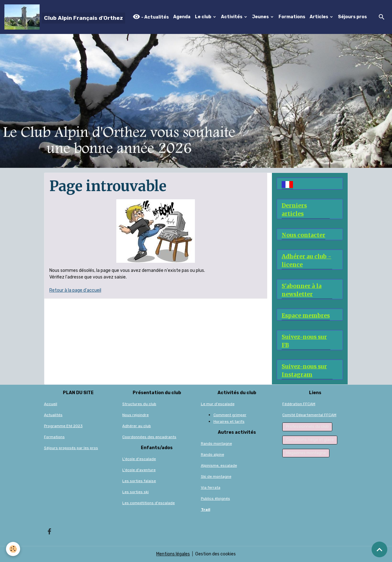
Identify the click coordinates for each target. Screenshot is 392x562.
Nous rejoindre (135, 415)
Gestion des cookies (215, 554)
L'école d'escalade (139, 459)
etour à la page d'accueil (77, 290)
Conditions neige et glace (310, 440)
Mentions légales (173, 554)
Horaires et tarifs (229, 422)
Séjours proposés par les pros (71, 448)
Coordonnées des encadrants (149, 437)
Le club (204, 17)
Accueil (51, 404)
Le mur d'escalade (218, 404)
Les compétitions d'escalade (149, 503)
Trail (206, 510)
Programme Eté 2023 (63, 426)
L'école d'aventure (139, 470)
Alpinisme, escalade (219, 466)
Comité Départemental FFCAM (309, 415)
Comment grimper (230, 415)
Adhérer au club (137, 426)
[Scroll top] (379, 549)
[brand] (65, 17)
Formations (292, 17)
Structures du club (139, 404)
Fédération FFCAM (299, 404)
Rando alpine (213, 455)
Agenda (182, 17)
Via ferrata (211, 488)
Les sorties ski (135, 492)
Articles (319, 17)
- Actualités (151, 17)
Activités (232, 17)
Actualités (53, 415)
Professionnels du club (307, 427)
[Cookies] (13, 549)
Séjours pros (352, 17)
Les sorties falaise (139, 481)
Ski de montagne (216, 477)
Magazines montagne (306, 453)
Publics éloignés (215, 499)
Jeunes (261, 17)
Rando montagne (216, 444)
